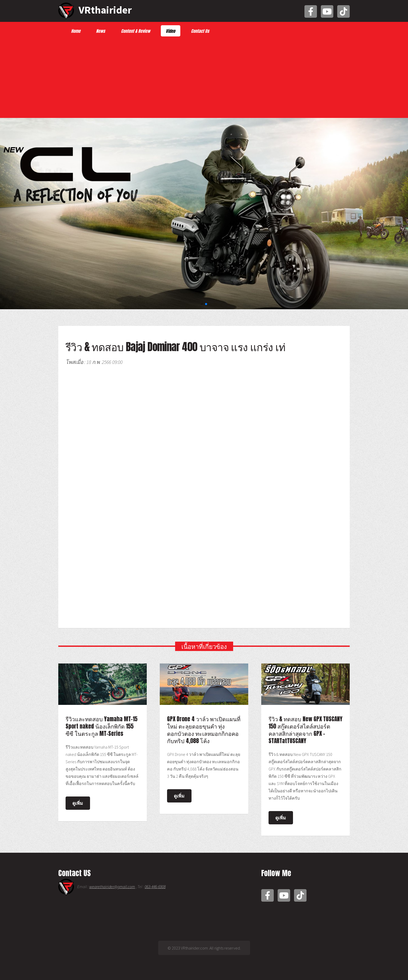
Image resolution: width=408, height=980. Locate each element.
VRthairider (95, 10)
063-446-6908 (155, 887)
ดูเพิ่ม (78, 803)
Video (170, 31)
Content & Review (136, 31)
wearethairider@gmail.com (112, 887)
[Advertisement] (204, 74)
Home (76, 31)
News (101, 31)
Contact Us (200, 31)
